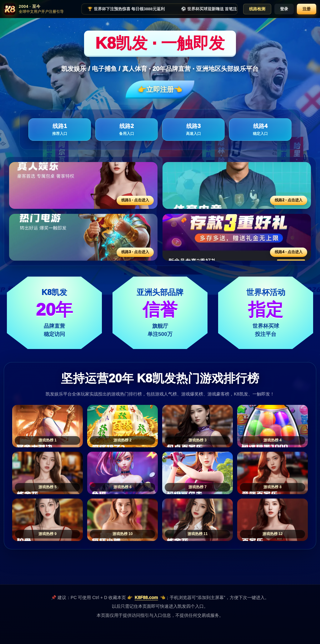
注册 (307, 9)
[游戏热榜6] (122, 473)
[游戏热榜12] (272, 520)
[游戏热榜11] (197, 520)
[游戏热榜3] (197, 426)
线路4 (260, 130)
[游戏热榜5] (47, 473)
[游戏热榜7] (197, 473)
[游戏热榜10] (122, 520)
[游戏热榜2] (122, 426)
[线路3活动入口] (83, 237)
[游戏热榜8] (272, 473)
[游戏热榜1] (47, 426)
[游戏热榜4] (272, 426)
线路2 (127, 130)
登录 (284, 9)
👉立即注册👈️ (160, 89)
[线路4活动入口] (237, 237)
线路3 (193, 130)
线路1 (60, 130)
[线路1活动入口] (83, 185)
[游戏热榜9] (47, 520)
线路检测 (257, 9)
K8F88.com (146, 597)
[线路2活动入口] (237, 185)
